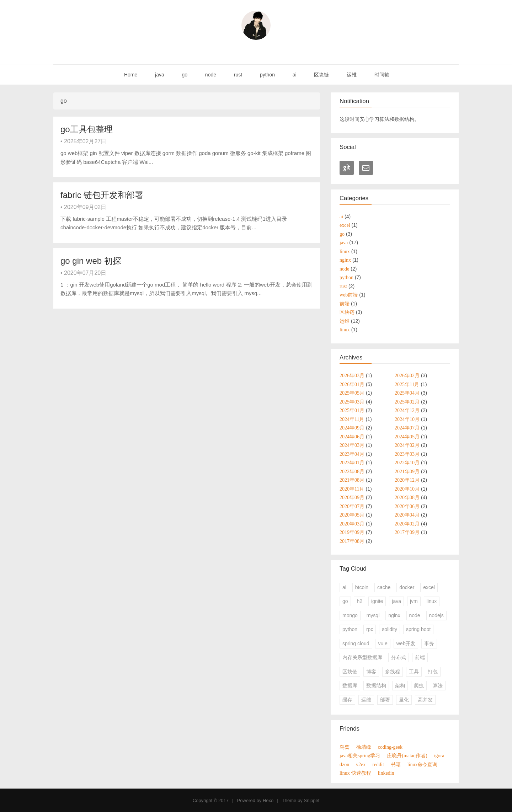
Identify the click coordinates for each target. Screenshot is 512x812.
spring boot (418, 629)
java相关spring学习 (360, 755)
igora (439, 755)
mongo (350, 615)
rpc (370, 629)
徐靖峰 (364, 747)
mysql (373, 615)
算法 (438, 685)
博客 (371, 672)
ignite (377, 601)
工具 (414, 672)
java (159, 75)
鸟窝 (345, 747)
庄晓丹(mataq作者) (407, 755)
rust (237, 75)
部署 (385, 700)
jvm (414, 601)
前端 (420, 657)
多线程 (393, 672)
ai (294, 75)
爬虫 (419, 685)
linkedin (386, 773)
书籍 (396, 764)
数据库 (350, 685)
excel (429, 587)
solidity (390, 629)
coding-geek (390, 747)
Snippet (311, 800)
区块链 (321, 75)
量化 (404, 700)
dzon (344, 764)
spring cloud (356, 643)
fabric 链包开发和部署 (102, 195)
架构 (400, 685)
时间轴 (381, 75)
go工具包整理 (87, 129)
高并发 (425, 700)
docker (407, 587)
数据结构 (376, 685)
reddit (378, 764)
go (184, 75)
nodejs (436, 615)
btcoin (362, 587)
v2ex (361, 764)
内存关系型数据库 (362, 657)
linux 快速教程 (355, 773)
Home (130, 75)
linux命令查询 (423, 764)
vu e (383, 643)
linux (432, 601)
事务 (429, 643)
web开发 (406, 643)
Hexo (268, 800)
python (267, 75)
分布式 (399, 657)
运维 (351, 75)
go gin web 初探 (91, 261)
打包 (433, 672)
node (210, 75)
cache (384, 587)
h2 (359, 601)
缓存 (347, 700)
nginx (394, 615)
